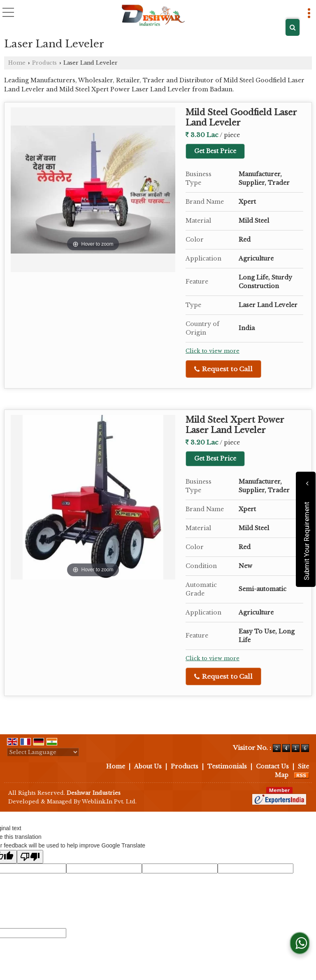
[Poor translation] (30, 857)
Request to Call (223, 369)
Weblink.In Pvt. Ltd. (109, 802)
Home (17, 63)
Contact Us (272, 766)
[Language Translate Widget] (43, 752)
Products (44, 63)
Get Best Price (215, 151)
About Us (148, 766)
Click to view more (213, 351)
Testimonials (227, 766)
